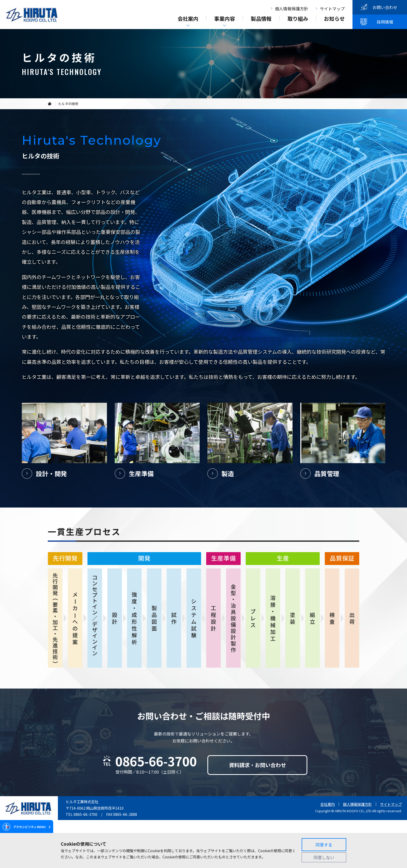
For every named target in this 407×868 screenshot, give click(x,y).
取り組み (298, 19)
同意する (324, 845)
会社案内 (188, 19)
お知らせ (334, 19)
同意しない (324, 857)
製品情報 (261, 19)
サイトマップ (332, 9)
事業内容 (225, 19)
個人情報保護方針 (291, 9)
